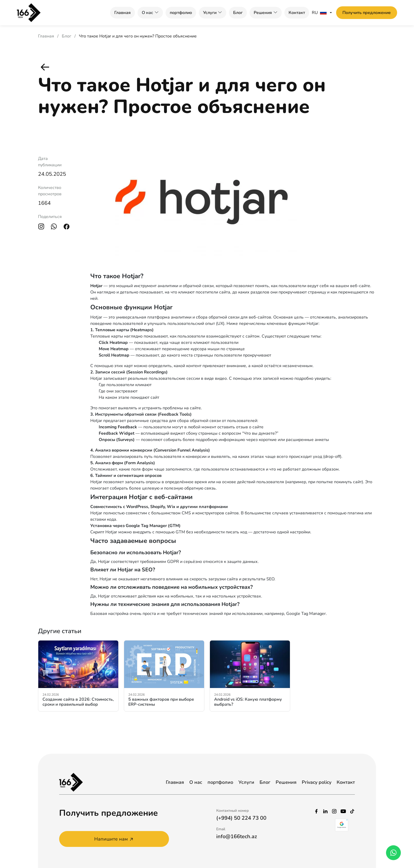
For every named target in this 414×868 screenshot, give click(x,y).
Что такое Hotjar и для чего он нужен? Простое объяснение (138, 36)
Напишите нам (114, 839)
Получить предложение (367, 13)
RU (319, 13)
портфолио (181, 13)
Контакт (297, 13)
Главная (123, 13)
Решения (263, 13)
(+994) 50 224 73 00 (241, 818)
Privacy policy (317, 782)
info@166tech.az (237, 836)
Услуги (210, 13)
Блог (238, 13)
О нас (196, 782)
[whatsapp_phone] (393, 853)
